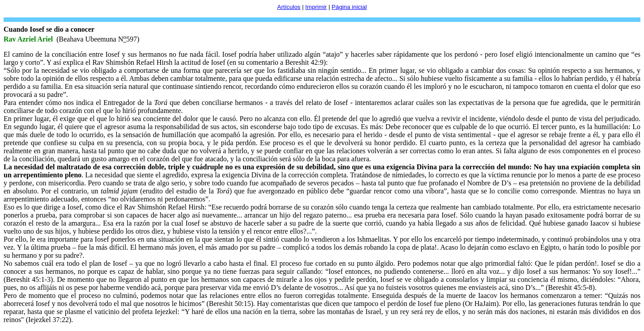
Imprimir (316, 7)
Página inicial (350, 7)
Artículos (289, 7)
